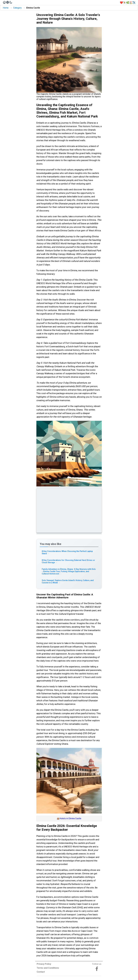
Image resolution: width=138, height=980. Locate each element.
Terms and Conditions (48, 968)
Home (6, 8)
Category (17, 8)
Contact (41, 972)
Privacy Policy (44, 964)
